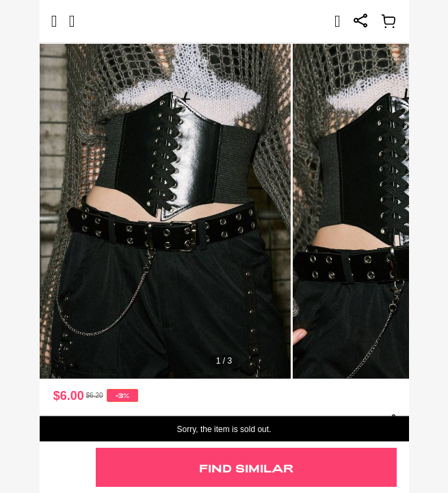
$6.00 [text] (69, 396)
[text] (224, 211)
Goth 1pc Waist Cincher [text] (94, 420)
